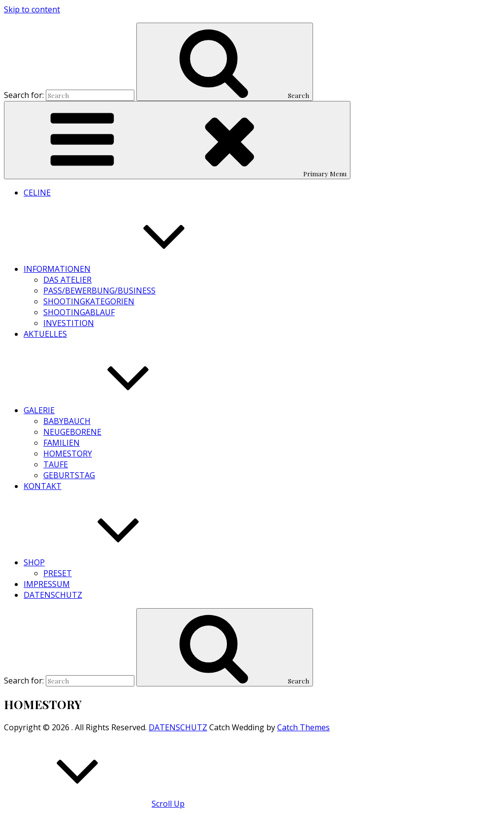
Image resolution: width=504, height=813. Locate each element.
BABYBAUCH (67, 421)
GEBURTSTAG (69, 475)
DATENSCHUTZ (53, 595)
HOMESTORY (68, 454)
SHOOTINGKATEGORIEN (89, 301)
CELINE (37, 193)
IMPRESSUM (47, 584)
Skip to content (32, 9)
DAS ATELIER (67, 280)
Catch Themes (303, 727)
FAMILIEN (62, 443)
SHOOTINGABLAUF (79, 312)
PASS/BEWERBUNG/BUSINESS (99, 291)
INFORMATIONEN (131, 269)
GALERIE (113, 410)
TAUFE (56, 464)
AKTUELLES (45, 334)
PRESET (58, 573)
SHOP (108, 562)
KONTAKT (43, 486)
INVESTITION (69, 323)
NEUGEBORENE (72, 432)
